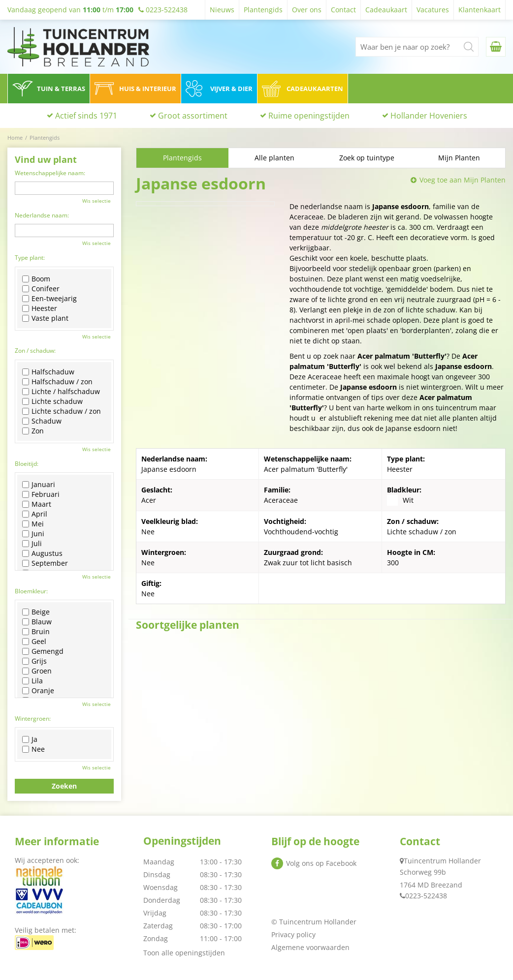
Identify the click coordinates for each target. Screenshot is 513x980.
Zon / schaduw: (35, 351)
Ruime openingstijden (309, 116)
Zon (33, 431)
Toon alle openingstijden (184, 953)
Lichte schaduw (52, 401)
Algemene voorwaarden (310, 947)
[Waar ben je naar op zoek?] (417, 47)
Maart (37, 504)
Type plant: (30, 258)
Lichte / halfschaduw (61, 392)
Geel (34, 642)
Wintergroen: (33, 719)
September (45, 563)
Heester (40, 308)
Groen (37, 671)
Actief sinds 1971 (86, 116)
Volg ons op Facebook (321, 863)
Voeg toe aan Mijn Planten (463, 180)
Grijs (34, 661)
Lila (32, 681)
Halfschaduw (48, 372)
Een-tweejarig (49, 299)
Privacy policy (293, 934)
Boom (36, 279)
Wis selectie (96, 201)
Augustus (42, 553)
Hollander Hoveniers (429, 116)
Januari (39, 485)
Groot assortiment (193, 116)
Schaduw (42, 421)
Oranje (38, 691)
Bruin (36, 632)
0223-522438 (426, 896)
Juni (33, 534)
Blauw (37, 622)
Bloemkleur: (31, 591)
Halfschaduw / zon (57, 382)
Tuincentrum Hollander (442, 861)
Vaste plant (45, 318)
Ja (30, 739)
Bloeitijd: (27, 464)
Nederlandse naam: (42, 215)
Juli (32, 544)
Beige (36, 612)
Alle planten (274, 158)
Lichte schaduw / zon (62, 411)
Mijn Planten (459, 158)
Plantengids (182, 158)
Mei (33, 524)
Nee (33, 749)
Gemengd (43, 651)
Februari (41, 494)
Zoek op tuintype (367, 158)
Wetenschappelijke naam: (50, 173)
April (35, 514)
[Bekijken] (496, 47)
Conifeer (41, 289)
